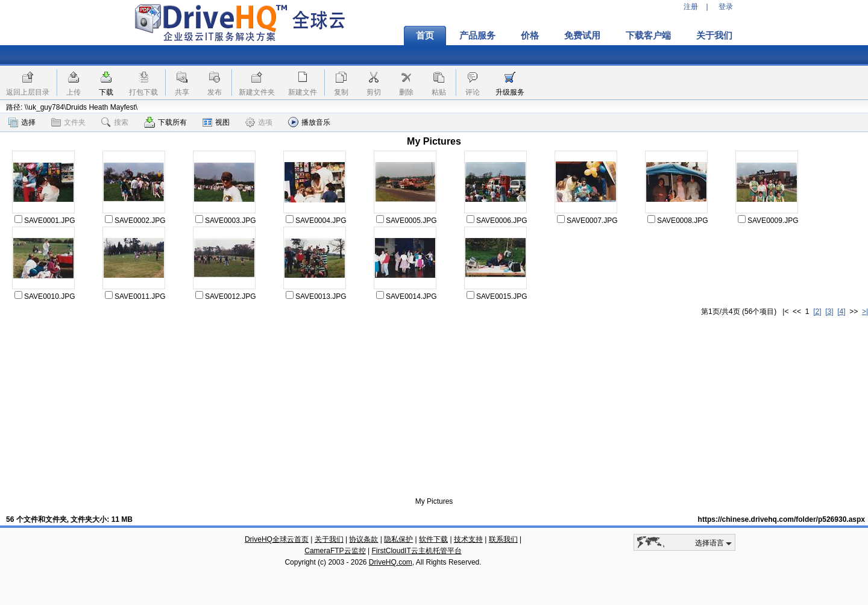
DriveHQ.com (391, 562)
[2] (817, 312)
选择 (22, 122)
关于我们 (714, 36)
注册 (691, 7)
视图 (216, 122)
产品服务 (477, 36)
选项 (259, 122)
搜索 (115, 122)
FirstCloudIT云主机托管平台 (416, 551)
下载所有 (165, 122)
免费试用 (582, 36)
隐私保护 (398, 539)
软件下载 (433, 539)
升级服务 (510, 92)
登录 (726, 7)
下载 (106, 92)
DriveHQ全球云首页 (277, 539)
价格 (530, 36)
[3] (829, 312)
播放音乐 (309, 122)
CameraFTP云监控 (335, 551)
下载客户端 (648, 36)
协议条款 (363, 539)
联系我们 (503, 539)
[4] (841, 312)
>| (865, 312)
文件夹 (68, 122)
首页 (425, 36)
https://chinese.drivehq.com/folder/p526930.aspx (782, 519)
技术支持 (468, 539)
